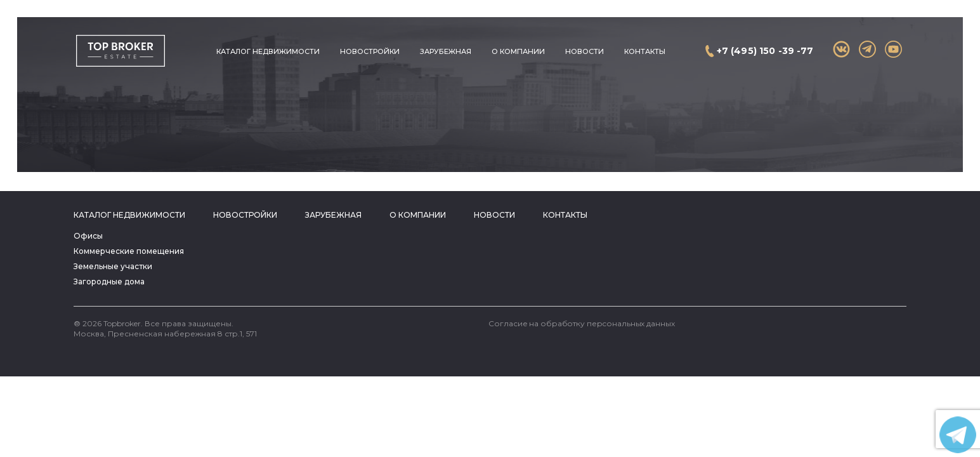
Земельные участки (113, 266)
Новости (585, 51)
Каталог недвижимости (268, 51)
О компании (518, 51)
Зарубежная (446, 51)
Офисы (88, 236)
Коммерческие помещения (129, 251)
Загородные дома (109, 281)
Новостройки (370, 51)
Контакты (645, 51)
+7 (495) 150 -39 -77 (765, 51)
